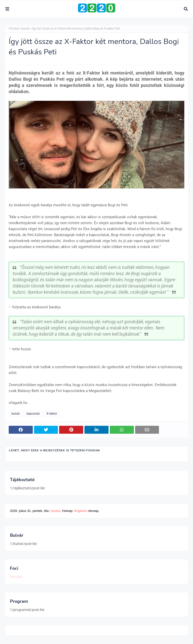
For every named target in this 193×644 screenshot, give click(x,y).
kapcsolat (33, 414)
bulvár (26, 29)
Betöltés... (18, 577)
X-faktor (52, 414)
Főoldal (14, 29)
